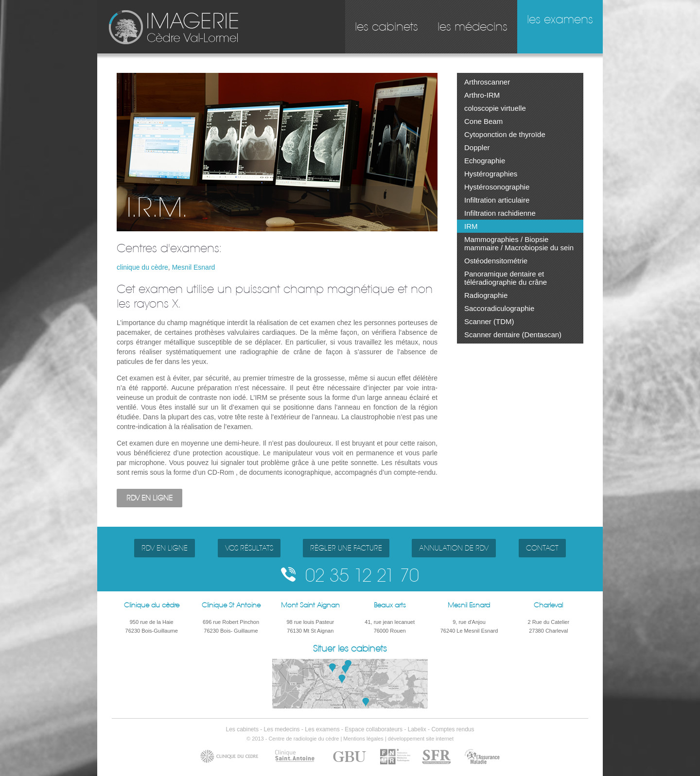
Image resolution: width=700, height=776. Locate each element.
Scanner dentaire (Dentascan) (513, 335)
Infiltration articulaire (497, 200)
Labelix (417, 729)
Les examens (322, 729)
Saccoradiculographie (499, 308)
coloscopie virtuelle (495, 108)
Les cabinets (242, 729)
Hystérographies (491, 174)
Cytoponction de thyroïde (505, 134)
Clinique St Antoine (231, 605)
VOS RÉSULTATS (249, 548)
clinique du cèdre (142, 267)
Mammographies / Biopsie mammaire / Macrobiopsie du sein (519, 243)
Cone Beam (483, 121)
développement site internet (421, 739)
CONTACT (542, 548)
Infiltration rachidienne (500, 213)
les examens (560, 19)
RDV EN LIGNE (149, 498)
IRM (471, 226)
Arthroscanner (487, 82)
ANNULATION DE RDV (454, 548)
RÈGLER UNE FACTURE (346, 548)
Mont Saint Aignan (310, 605)
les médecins (472, 27)
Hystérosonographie (497, 187)
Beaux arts (390, 605)
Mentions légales (363, 739)
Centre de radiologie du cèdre (304, 739)
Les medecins (282, 729)
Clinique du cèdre (152, 605)
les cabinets (386, 27)
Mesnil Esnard (194, 267)
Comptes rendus (453, 729)
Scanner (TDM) (489, 321)
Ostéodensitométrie (496, 261)
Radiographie (486, 295)
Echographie (485, 161)
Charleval (548, 605)
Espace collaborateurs (374, 729)
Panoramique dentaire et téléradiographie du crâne (506, 278)
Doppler (477, 147)
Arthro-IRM (482, 95)
